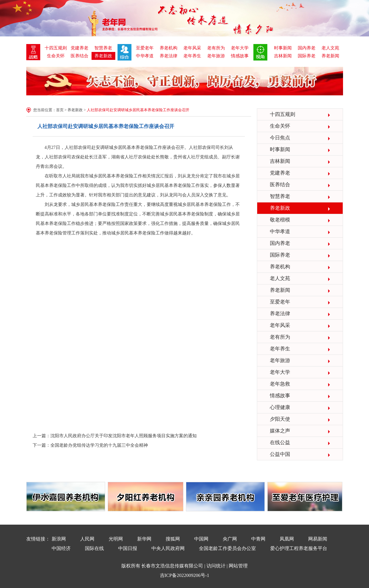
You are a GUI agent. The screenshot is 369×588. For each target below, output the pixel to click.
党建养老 (80, 48)
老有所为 (216, 48)
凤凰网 (287, 539)
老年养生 (192, 56)
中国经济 (61, 548)
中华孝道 (145, 56)
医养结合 (80, 56)
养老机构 (169, 48)
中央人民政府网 (168, 548)
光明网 (116, 539)
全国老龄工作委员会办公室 (227, 548)
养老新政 (103, 56)
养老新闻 (330, 56)
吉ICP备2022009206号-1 (185, 575)
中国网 (201, 539)
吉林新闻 (283, 56)
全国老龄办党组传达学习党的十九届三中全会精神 (99, 445)
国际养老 (307, 56)
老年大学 (240, 48)
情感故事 (240, 56)
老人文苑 (330, 48)
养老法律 (169, 56)
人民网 (87, 539)
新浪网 (59, 539)
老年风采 (192, 48)
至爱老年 (145, 48)
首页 (60, 110)
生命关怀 (56, 56)
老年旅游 (216, 56)
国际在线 (94, 548)
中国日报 (128, 548)
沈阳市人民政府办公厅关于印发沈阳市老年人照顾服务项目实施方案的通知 (124, 436)
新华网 (144, 539)
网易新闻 (318, 539)
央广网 (230, 539)
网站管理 (238, 566)
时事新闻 (283, 48)
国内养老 (307, 48)
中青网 (258, 539)
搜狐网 (173, 539)
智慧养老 (103, 48)
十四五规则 (56, 48)
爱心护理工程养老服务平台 (299, 548)
